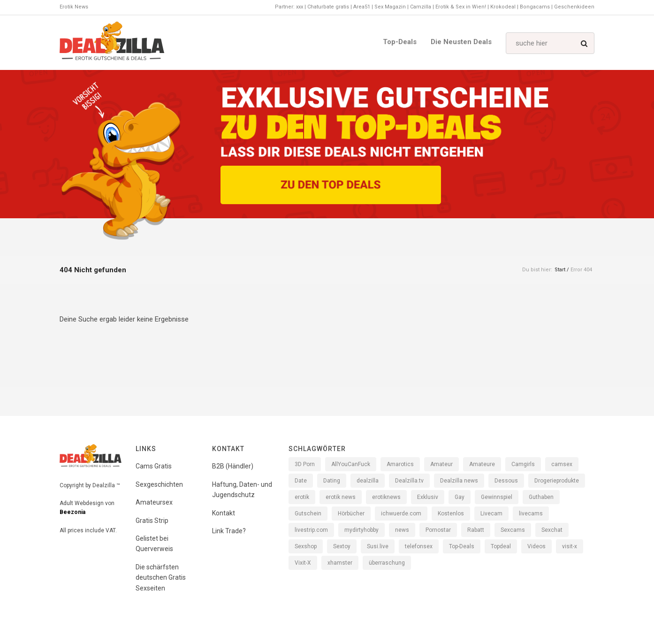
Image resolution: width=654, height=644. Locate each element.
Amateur (441, 464)
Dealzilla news (459, 481)
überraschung (387, 563)
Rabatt (476, 530)
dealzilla (368, 481)
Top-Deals (400, 42)
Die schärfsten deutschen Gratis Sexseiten (161, 578)
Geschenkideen (574, 7)
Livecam (491, 514)
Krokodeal (503, 7)
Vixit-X (303, 563)
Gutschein (308, 514)
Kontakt (224, 513)
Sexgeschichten (159, 484)
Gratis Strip (152, 521)
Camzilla (421, 7)
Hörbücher (351, 514)
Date (301, 481)
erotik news (341, 497)
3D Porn (305, 464)
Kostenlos (451, 514)
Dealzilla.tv (409, 481)
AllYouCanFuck (351, 464)
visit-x (570, 546)
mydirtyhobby (361, 530)
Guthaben (541, 497)
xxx (300, 7)
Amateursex (154, 502)
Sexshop (306, 546)
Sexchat (552, 530)
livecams (531, 514)
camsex (562, 464)
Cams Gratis (154, 466)
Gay (460, 497)
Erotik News (74, 7)
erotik (302, 497)
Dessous (506, 481)
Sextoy (342, 546)
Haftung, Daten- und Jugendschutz (242, 490)
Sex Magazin (390, 7)
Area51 (362, 7)
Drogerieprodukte (557, 481)
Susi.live (378, 546)
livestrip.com (311, 530)
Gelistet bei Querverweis (154, 544)
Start (560, 270)
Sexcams (513, 530)
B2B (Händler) (233, 466)
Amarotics (400, 464)
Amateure (482, 464)
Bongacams (535, 7)
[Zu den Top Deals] (331, 185)
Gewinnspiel (497, 497)
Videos (536, 546)
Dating (332, 481)
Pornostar (438, 530)
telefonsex (419, 546)
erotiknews (386, 497)
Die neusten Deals (461, 42)
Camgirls (523, 464)
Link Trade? (229, 531)
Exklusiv (428, 497)
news (402, 530)
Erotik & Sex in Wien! (461, 7)
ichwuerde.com (401, 514)
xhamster (340, 563)
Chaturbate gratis (328, 7)
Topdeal (501, 546)
